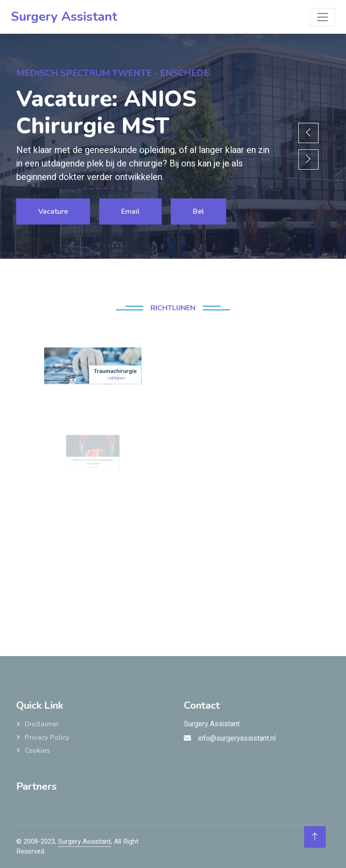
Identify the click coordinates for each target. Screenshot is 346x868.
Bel (198, 211)
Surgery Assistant (84, 841)
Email (130, 211)
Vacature (53, 211)
